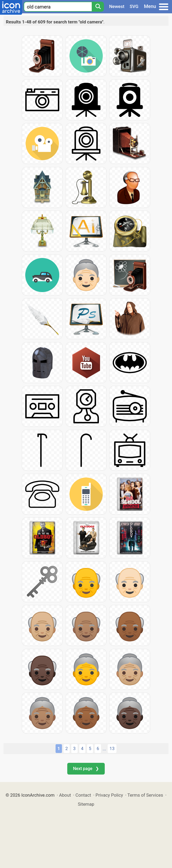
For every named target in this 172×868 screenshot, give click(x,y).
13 (112, 748)
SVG (134, 6)
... (104, 749)
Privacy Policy (109, 795)
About (65, 795)
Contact (83, 795)
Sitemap (86, 804)
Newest (117, 6)
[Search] (98, 7)
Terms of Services (145, 795)
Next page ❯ (86, 769)
